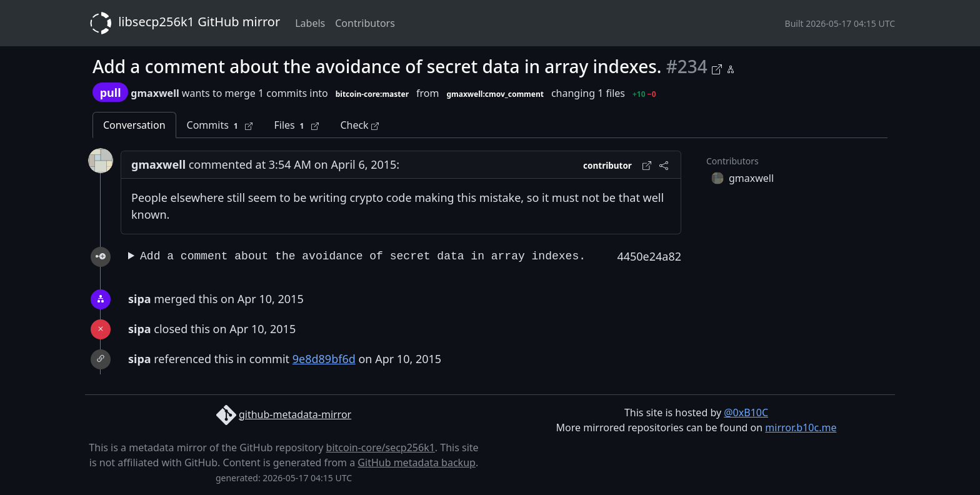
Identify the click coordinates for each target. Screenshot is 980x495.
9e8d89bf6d (324, 359)
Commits (220, 125)
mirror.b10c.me (801, 427)
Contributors (365, 23)
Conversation (134, 125)
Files (296, 125)
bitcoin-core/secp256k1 (381, 447)
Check (359, 125)
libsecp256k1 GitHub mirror (182, 23)
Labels (310, 23)
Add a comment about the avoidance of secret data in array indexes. (363, 256)
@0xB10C (746, 412)
